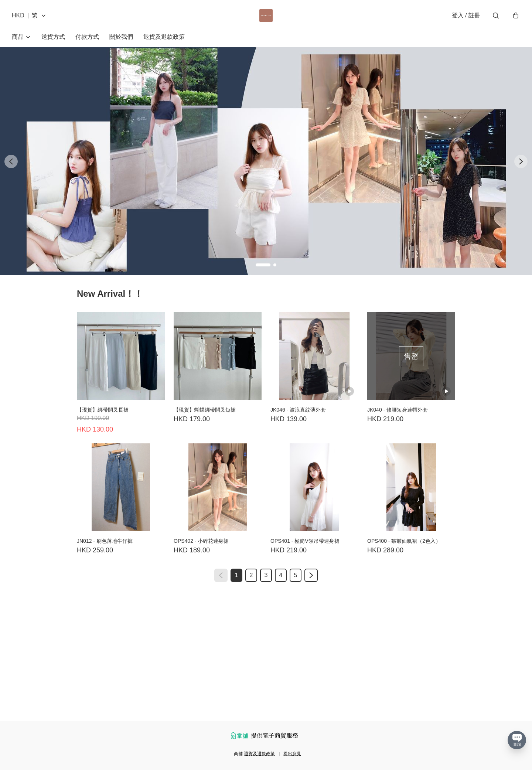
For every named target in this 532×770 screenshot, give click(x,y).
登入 (466, 15)
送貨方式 (53, 37)
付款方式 (87, 37)
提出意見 (292, 754)
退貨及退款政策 (164, 37)
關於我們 (121, 37)
